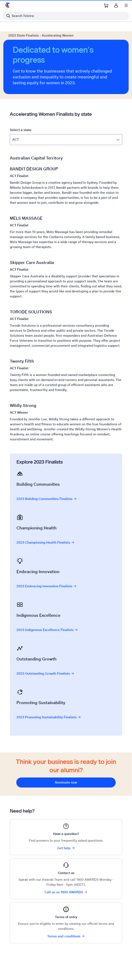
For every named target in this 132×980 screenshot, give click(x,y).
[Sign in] (116, 5)
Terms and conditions (66, 936)
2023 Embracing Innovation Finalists (47, 586)
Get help (66, 848)
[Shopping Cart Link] (106, 5)
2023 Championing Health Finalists (46, 542)
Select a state (21, 130)
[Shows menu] (126, 5)
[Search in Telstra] (66, 16)
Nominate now (66, 782)
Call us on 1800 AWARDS (66, 892)
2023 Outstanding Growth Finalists (45, 674)
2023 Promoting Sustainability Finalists (49, 717)
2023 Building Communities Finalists (47, 499)
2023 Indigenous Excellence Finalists (47, 630)
